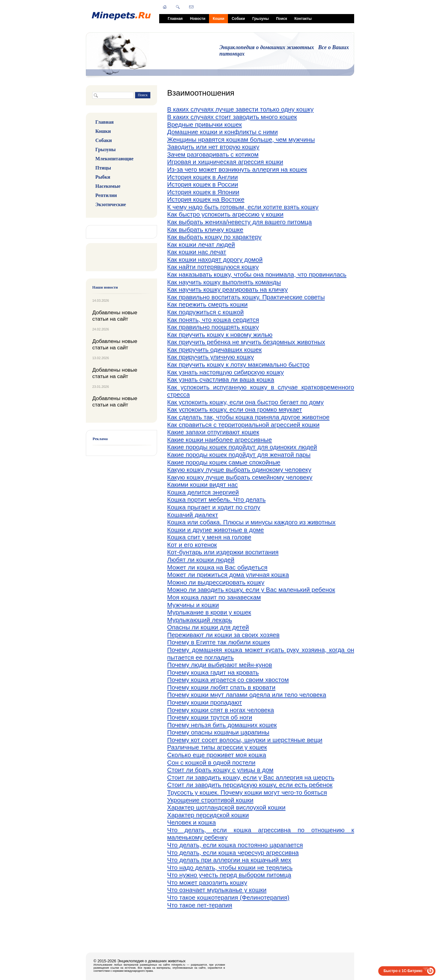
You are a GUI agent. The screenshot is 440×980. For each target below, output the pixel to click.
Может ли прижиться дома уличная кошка (228, 575)
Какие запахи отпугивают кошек (213, 432)
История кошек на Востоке (206, 199)
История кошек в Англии (202, 177)
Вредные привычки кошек (205, 124)
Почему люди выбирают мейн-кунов (220, 665)
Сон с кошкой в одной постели (211, 762)
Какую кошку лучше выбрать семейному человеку (240, 477)
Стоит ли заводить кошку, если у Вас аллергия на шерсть (251, 777)
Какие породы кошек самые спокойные (224, 462)
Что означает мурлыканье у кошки (217, 890)
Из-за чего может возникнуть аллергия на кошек (237, 169)
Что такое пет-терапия (200, 905)
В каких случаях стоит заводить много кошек (232, 117)
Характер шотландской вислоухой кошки (226, 807)
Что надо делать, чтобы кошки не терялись (230, 867)
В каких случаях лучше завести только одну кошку (240, 109)
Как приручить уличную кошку (211, 357)
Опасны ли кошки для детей (208, 627)
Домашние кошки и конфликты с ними (222, 132)
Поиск (281, 19)
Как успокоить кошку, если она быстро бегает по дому (245, 402)
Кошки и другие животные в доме (216, 530)
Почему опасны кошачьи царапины (218, 732)
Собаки (238, 19)
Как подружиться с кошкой (205, 312)
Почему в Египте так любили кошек (218, 642)
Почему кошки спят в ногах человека (221, 710)
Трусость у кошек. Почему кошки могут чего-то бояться (247, 792)
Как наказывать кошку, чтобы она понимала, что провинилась (257, 274)
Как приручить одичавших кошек (214, 350)
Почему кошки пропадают (205, 702)
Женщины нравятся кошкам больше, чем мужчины (241, 139)
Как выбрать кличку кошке (205, 230)
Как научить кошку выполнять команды (224, 282)
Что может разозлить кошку (207, 882)
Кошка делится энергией (203, 492)
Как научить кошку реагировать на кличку (227, 289)
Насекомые (108, 186)
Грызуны (261, 19)
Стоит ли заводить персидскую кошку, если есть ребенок (250, 785)
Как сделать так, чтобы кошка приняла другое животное (248, 417)
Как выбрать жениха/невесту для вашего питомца (239, 222)
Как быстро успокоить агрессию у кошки (225, 214)
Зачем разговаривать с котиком (213, 154)
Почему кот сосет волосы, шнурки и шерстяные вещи (245, 740)
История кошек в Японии (203, 192)
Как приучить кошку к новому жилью (220, 335)
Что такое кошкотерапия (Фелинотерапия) (228, 897)
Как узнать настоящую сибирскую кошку (226, 372)
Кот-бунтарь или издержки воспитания (223, 552)
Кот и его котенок (192, 545)
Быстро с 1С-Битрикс (403, 971)
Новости (198, 19)
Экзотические (111, 204)
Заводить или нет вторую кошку (213, 147)
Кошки (218, 19)
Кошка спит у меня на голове (209, 537)
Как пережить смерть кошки (207, 304)
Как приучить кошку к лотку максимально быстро (238, 364)
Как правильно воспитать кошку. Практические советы (246, 297)
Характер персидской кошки (208, 815)
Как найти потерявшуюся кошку (213, 267)
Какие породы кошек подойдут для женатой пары (239, 455)
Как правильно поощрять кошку (213, 327)
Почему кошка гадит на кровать (213, 672)
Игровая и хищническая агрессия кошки (225, 162)
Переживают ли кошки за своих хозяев (223, 635)
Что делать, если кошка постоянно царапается (235, 845)
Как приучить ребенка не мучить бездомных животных (246, 342)
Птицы (103, 168)
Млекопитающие (114, 159)
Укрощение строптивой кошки (210, 800)
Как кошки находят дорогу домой (215, 259)
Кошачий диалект (193, 515)
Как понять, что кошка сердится (213, 320)
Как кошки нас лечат (197, 252)
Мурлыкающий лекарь (200, 620)
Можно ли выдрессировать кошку (216, 582)
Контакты (303, 19)
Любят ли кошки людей (201, 560)
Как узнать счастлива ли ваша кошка (221, 379)
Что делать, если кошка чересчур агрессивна (233, 852)
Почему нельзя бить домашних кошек (222, 725)
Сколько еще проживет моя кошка (217, 755)
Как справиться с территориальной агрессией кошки (243, 425)
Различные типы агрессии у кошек (217, 747)
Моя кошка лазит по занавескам (214, 597)
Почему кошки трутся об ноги (210, 717)
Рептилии (106, 195)
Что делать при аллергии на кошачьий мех (229, 860)
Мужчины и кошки (193, 605)
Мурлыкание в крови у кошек (209, 612)
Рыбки (103, 177)
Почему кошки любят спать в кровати (221, 687)
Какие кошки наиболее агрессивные (220, 440)
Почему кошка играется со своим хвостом (228, 680)
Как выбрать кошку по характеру (214, 237)
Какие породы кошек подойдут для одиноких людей (242, 447)
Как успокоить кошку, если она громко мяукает (235, 409)
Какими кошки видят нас (202, 485)
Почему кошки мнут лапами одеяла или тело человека (247, 695)
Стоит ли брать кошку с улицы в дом (220, 770)
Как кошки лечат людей (201, 244)
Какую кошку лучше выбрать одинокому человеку (239, 470)
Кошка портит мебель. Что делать (216, 499)
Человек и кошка (191, 822)
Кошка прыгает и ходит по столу (214, 507)
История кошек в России (203, 184)
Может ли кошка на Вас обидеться (217, 567)
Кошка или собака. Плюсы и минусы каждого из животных (251, 522)
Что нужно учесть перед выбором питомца (229, 875)
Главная (175, 19)
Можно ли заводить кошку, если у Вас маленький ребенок (251, 590)
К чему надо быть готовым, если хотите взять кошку (243, 207)
